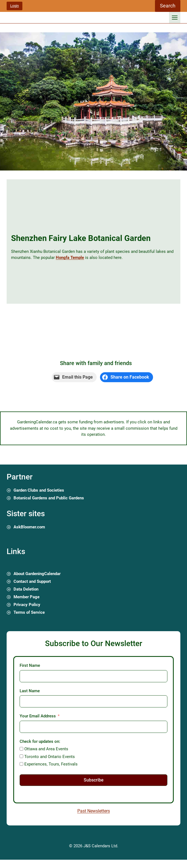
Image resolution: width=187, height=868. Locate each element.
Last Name (30, 691)
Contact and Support (32, 581)
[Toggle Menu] (175, 18)
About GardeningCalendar (37, 574)
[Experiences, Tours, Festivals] (21, 764)
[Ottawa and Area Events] (21, 749)
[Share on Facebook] (127, 377)
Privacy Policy (27, 605)
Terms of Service (29, 612)
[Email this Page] (74, 377)
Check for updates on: (40, 741)
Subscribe (94, 780)
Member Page (27, 597)
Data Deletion (26, 589)
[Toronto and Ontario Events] (21, 756)
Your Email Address (38, 716)
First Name (30, 665)
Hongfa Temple (70, 258)
